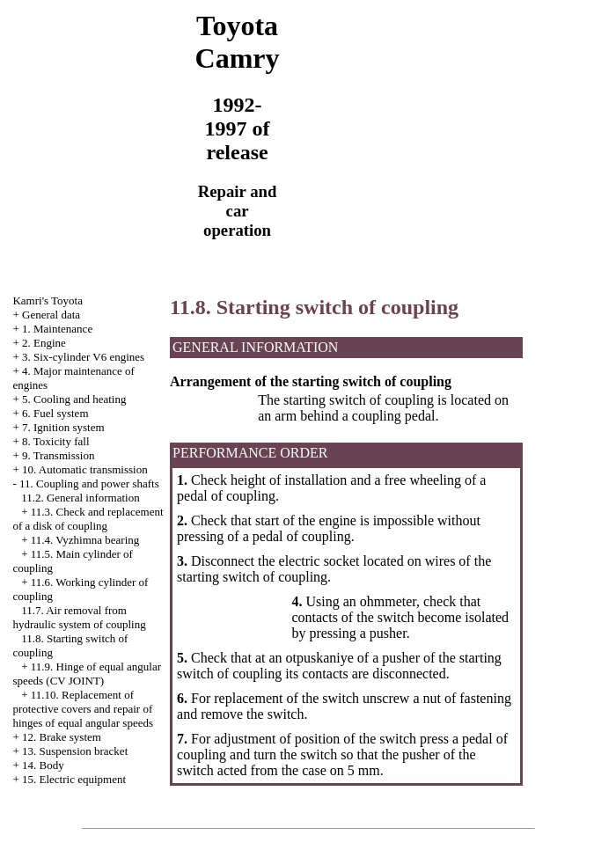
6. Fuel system (55, 413)
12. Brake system (62, 737)
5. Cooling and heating (74, 399)
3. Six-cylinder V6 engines (83, 357)
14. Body (43, 765)
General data (51, 315)
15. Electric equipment (74, 779)
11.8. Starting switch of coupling (314, 307)
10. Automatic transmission (85, 469)
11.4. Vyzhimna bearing (85, 540)
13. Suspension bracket (75, 751)
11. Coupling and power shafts (89, 483)
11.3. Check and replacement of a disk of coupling (88, 519)
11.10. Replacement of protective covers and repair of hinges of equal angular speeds (83, 709)
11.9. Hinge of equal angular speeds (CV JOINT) (87, 674)
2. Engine (44, 343)
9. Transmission (58, 455)
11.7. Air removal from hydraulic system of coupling (79, 617)
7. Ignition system (63, 427)
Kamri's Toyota (48, 300)
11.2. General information (81, 498)
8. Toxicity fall (55, 441)
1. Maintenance (57, 329)
